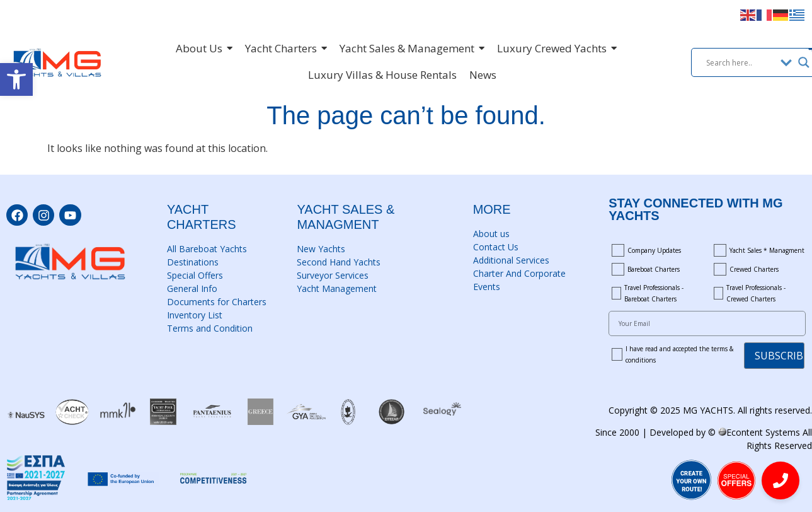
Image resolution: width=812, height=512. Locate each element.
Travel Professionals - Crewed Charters (756, 293)
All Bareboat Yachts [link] (207, 249)
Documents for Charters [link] (217, 302)
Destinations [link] (193, 262)
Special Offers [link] (195, 275)
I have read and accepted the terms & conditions (679, 354)
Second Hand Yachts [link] (339, 262)
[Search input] (740, 62)
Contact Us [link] (496, 247)
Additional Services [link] (511, 260)
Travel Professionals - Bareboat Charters (654, 293)
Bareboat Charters (654, 269)
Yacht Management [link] (337, 288)
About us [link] (491, 234)
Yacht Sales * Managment (767, 250)
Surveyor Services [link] (333, 275)
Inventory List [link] (195, 315)
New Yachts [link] (321, 249)
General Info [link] (192, 288)
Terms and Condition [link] (210, 328)
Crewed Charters (754, 269)
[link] (16, 79)
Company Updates (654, 250)
